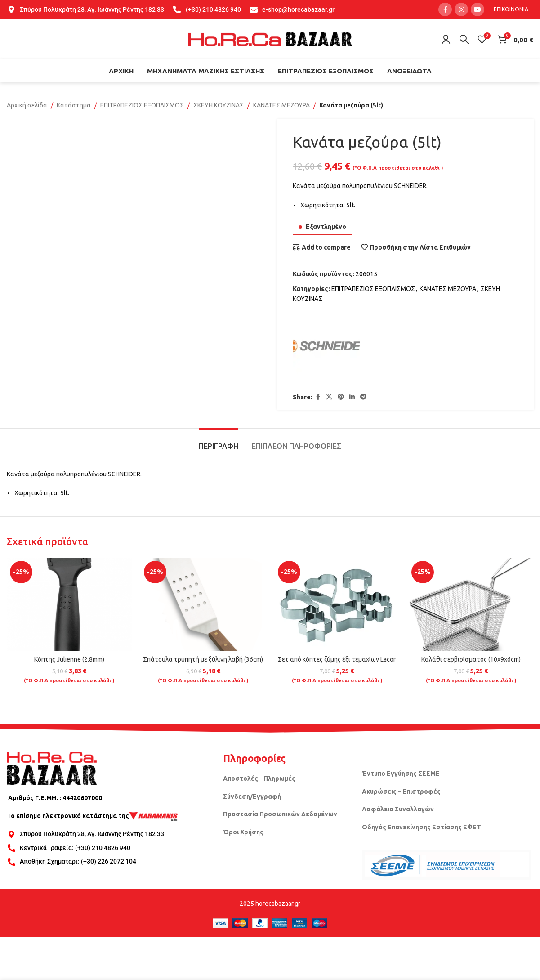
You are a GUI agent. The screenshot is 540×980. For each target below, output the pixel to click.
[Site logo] (270, 39)
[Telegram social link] (363, 397)
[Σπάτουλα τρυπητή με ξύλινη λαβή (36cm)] (203, 605)
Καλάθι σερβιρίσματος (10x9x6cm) (471, 659)
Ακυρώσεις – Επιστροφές (401, 792)
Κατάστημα (74, 105)
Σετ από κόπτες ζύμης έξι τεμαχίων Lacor (337, 659)
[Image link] (52, 768)
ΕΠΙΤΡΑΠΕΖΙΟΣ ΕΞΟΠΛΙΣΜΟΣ (142, 105)
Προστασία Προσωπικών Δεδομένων (280, 814)
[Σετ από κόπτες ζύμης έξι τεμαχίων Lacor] (337, 605)
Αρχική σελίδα (27, 105)
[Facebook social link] (445, 9)
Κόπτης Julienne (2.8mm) (69, 659)
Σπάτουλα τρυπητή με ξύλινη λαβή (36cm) (203, 659)
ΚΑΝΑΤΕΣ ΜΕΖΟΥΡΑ (281, 105)
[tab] (219, 442)
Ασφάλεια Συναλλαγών (398, 809)
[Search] (464, 39)
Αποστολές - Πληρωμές (259, 779)
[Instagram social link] (461, 9)
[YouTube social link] (478, 9)
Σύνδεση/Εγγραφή (252, 797)
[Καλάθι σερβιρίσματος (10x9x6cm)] (471, 605)
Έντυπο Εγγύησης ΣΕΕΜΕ (401, 774)
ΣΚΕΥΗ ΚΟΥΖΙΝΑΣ (219, 105)
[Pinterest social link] (341, 397)
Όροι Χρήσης (243, 832)
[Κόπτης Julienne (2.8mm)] (69, 605)
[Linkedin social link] (352, 397)
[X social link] (329, 397)
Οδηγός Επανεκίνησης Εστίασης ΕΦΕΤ (422, 827)
